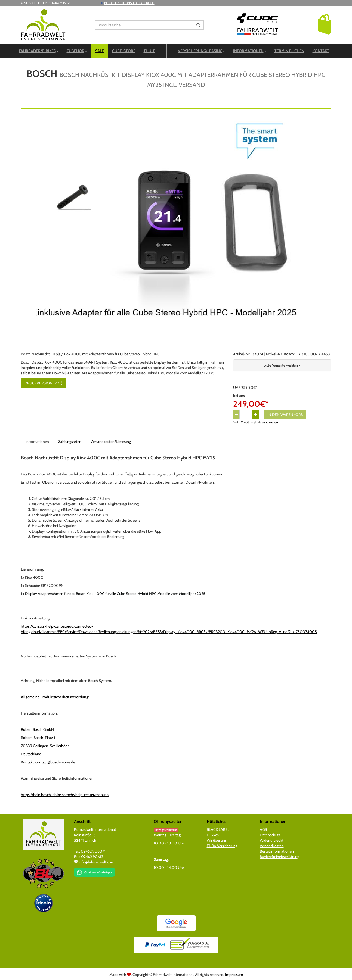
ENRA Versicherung (222, 846)
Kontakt (321, 51)
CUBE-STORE (124, 51)
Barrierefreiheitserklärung (280, 857)
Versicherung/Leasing (201, 51)
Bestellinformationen (277, 851)
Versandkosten (268, 422)
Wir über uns (217, 840)
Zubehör (77, 51)
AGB (263, 829)
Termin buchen (289, 51)
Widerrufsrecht (272, 840)
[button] (324, 24)
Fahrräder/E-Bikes (39, 51)
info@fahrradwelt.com (96, 862)
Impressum (234, 975)
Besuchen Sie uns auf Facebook (129, 3)
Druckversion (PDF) (43, 383)
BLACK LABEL (218, 829)
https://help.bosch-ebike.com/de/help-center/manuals (65, 795)
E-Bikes (213, 835)
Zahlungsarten (70, 442)
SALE (100, 51)
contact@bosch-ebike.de (55, 762)
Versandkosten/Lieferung (111, 442)
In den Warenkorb (285, 415)
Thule (149, 51)
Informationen (250, 51)
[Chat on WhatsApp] (94, 870)
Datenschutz (270, 835)
